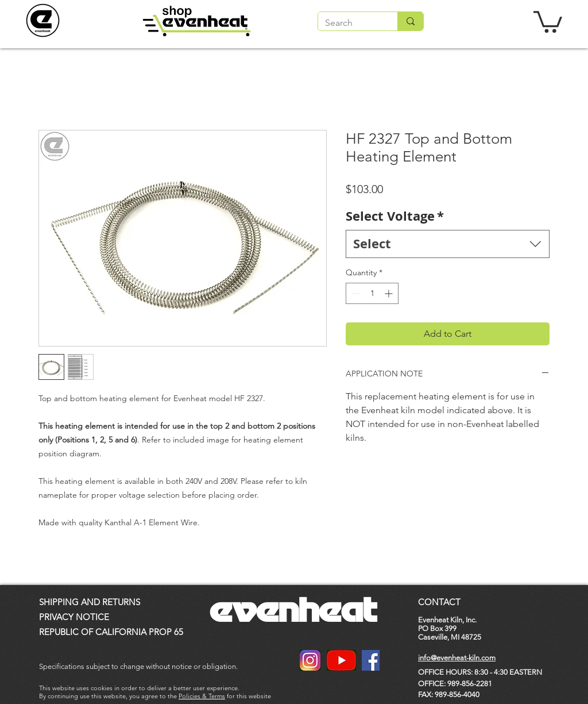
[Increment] (390, 293)
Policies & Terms (202, 696)
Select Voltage (395, 216)
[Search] (349, 23)
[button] (548, 21)
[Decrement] (355, 293)
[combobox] (448, 244)
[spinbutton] (372, 293)
